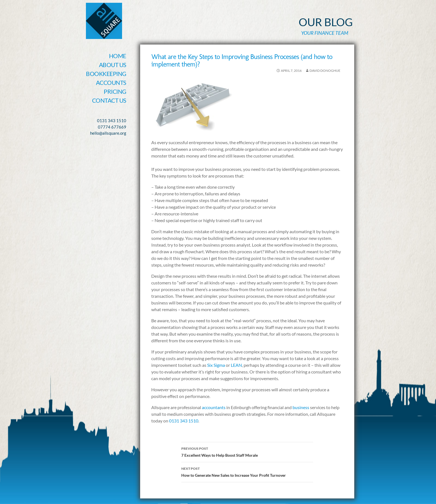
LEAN (236, 365)
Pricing (115, 91)
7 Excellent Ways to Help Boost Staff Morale (247, 451)
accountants (214, 407)
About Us (113, 65)
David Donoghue (325, 71)
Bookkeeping (106, 74)
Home (118, 56)
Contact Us (109, 100)
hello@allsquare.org (108, 133)
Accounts (111, 83)
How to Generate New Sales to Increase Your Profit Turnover (247, 471)
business (301, 407)
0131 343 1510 (184, 421)
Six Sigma (216, 365)
